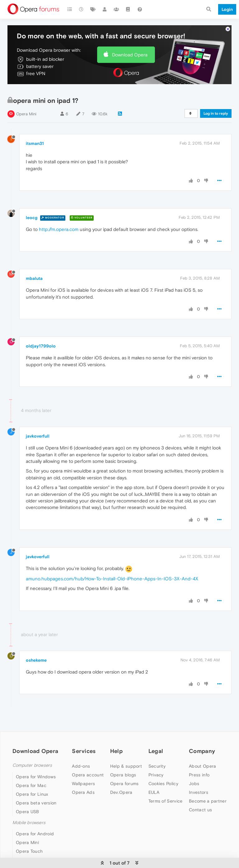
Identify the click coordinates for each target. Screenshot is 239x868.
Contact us (200, 810)
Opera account (88, 775)
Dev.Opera (121, 792)
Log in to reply (216, 113)
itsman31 (35, 143)
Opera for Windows (36, 777)
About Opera (202, 766)
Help (116, 751)
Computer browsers (32, 765)
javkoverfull (38, 436)
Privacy (156, 775)
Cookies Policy (163, 784)
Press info (199, 775)
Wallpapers (83, 784)
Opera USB (28, 812)
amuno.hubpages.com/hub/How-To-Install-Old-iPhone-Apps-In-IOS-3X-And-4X (112, 579)
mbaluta (34, 278)
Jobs (194, 784)
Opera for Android (35, 834)
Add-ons (81, 766)
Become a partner (208, 801)
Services (84, 751)
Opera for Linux (32, 794)
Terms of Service (166, 801)
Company (202, 751)
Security (157, 766)
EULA (154, 792)
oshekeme (36, 660)
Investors (199, 792)
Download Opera (130, 55)
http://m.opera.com (59, 229)
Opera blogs (123, 775)
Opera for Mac (31, 785)
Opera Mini (26, 114)
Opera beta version (36, 803)
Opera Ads (83, 792)
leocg (32, 218)
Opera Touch (29, 851)
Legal (156, 751)
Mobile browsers (29, 823)
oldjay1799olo (41, 346)
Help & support (126, 766)
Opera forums (124, 784)
